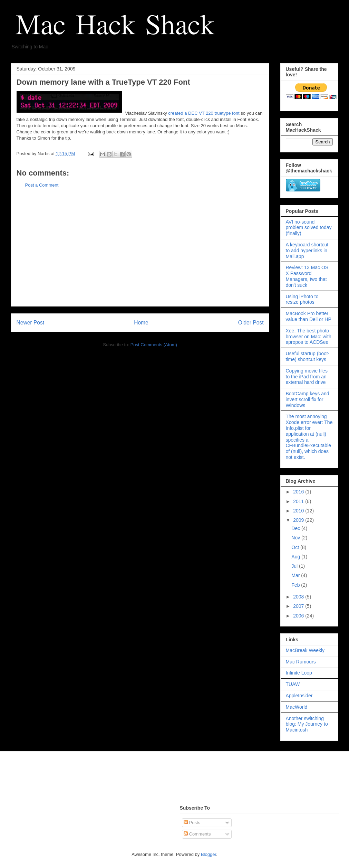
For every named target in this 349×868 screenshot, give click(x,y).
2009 (299, 520)
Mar (296, 575)
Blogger (209, 854)
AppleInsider (299, 696)
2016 (299, 492)
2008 (299, 597)
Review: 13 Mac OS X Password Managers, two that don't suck (307, 276)
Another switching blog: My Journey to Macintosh (307, 724)
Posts (192, 823)
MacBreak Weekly (305, 650)
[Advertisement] (140, 253)
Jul (295, 566)
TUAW (293, 684)
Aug (296, 557)
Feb (296, 585)
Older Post (251, 323)
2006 (299, 616)
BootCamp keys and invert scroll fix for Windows (308, 399)
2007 (299, 606)
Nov (296, 538)
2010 (299, 511)
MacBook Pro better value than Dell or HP (309, 316)
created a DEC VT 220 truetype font (204, 113)
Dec (296, 528)
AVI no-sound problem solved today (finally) (309, 228)
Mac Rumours (301, 662)
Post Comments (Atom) (154, 345)
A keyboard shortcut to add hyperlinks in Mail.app (307, 251)
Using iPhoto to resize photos (302, 299)
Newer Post (31, 323)
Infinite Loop (299, 673)
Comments (197, 834)
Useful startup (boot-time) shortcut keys (308, 356)
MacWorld (297, 707)
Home (141, 323)
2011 (299, 501)
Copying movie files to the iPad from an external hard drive (307, 377)
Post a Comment (42, 185)
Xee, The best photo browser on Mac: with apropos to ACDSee (309, 337)
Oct (296, 547)
